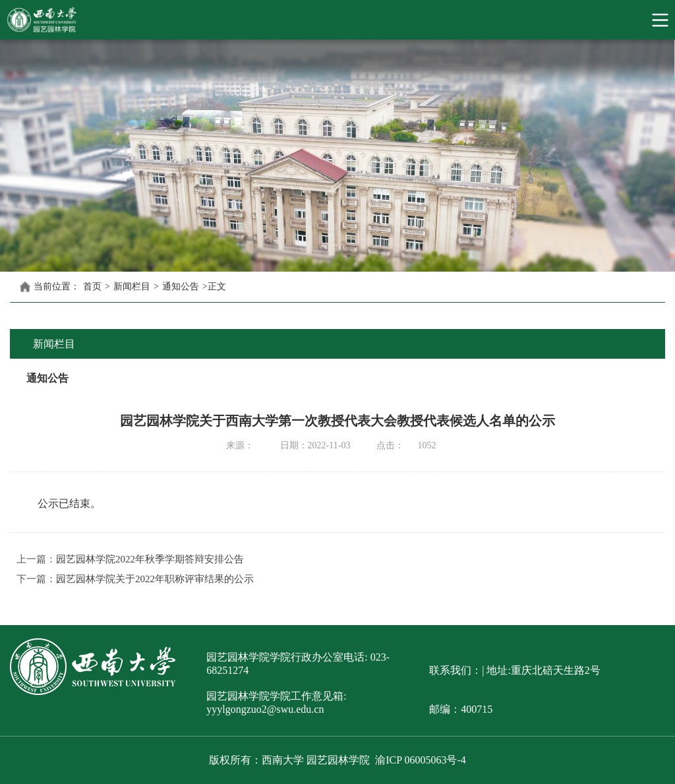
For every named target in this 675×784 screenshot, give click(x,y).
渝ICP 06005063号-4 (421, 760)
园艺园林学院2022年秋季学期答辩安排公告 (150, 559)
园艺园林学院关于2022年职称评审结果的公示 (155, 579)
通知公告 (181, 286)
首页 (92, 286)
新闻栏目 (132, 286)
